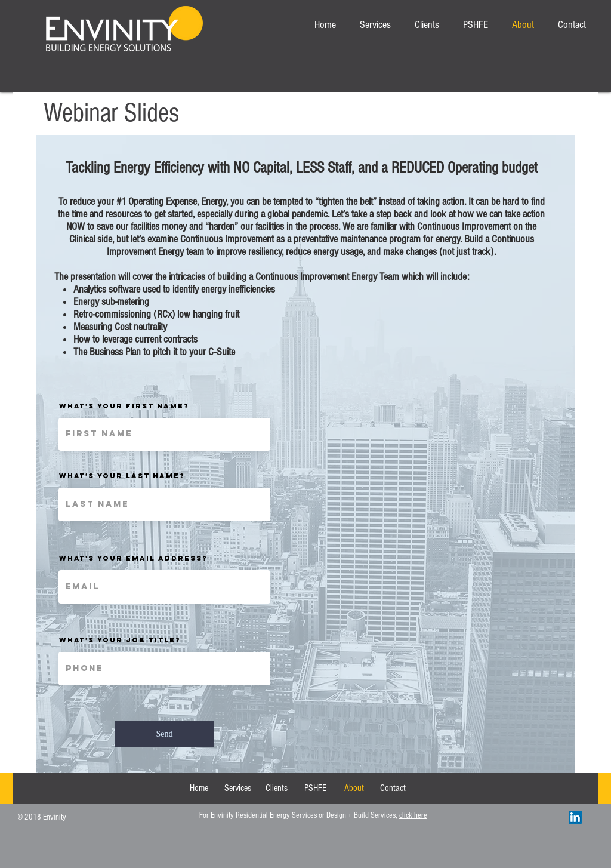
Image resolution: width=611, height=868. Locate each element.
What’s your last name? (122, 476)
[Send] (164, 734)
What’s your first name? (124, 406)
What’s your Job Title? (120, 640)
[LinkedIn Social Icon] (575, 817)
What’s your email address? (133, 558)
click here (413, 815)
